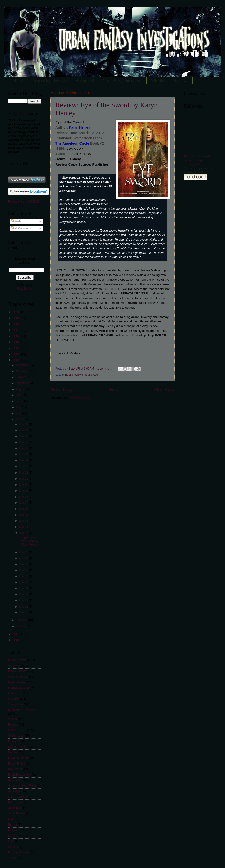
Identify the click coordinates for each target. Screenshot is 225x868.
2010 (16, 640)
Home (19, 81)
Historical (14, 830)
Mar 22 (24, 473)
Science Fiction (18, 747)
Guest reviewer (18, 797)
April (19, 413)
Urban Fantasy (17, 671)
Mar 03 (24, 600)
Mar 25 (24, 455)
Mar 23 (24, 467)
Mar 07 (24, 576)
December (23, 365)
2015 (16, 342)
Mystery (13, 836)
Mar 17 (24, 503)
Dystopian (14, 741)
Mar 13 (24, 527)
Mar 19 (24, 491)
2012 (16, 360)
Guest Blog (15, 693)
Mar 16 (24, 509)
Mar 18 (24, 497)
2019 (16, 318)
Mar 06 (24, 582)
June (19, 401)
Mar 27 (24, 442)
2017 (16, 330)
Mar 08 (24, 570)
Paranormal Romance (22, 710)
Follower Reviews (19, 853)
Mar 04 (24, 594)
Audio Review (17, 814)
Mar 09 (24, 564)
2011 (16, 634)
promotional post (19, 688)
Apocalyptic (15, 791)
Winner (13, 719)
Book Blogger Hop (20, 775)
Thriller (13, 858)
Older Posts (164, 389)
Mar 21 (24, 479)
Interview (14, 699)
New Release (17, 682)
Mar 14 (24, 521)
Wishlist (158, 81)
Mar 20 (24, 485)
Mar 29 (24, 430)
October (21, 377)
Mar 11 (24, 552)
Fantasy (13, 725)
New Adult (15, 780)
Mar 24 (24, 460)
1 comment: (105, 369)
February (22, 620)
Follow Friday (17, 764)
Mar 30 (24, 424)
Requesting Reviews (50, 81)
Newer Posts (62, 389)
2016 (16, 336)
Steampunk (15, 808)
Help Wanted (16, 803)
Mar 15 (24, 515)
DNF (11, 819)
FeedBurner (24, 289)
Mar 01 (24, 612)
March (20, 419)
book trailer (15, 769)
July (19, 395)
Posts (16, 221)
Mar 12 (24, 533)
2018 (16, 324)
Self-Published (17, 730)
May (19, 407)
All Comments (21, 228)
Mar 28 (24, 436)
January (21, 626)
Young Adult (92, 375)
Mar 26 (24, 448)
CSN (11, 841)
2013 (16, 354)
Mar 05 (24, 589)
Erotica (13, 825)
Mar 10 (24, 558)
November (23, 371)
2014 (16, 348)
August (21, 389)
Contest (13, 847)
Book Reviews (74, 375)
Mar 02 (24, 607)
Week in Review (18, 677)
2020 (16, 312)
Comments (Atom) (79, 398)
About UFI (85, 81)
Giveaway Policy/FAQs (22, 786)
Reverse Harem (18, 758)
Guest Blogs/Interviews (122, 81)
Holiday (13, 752)
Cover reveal (16, 736)
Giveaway (14, 666)
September (23, 383)
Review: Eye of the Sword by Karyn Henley (29, 541)
